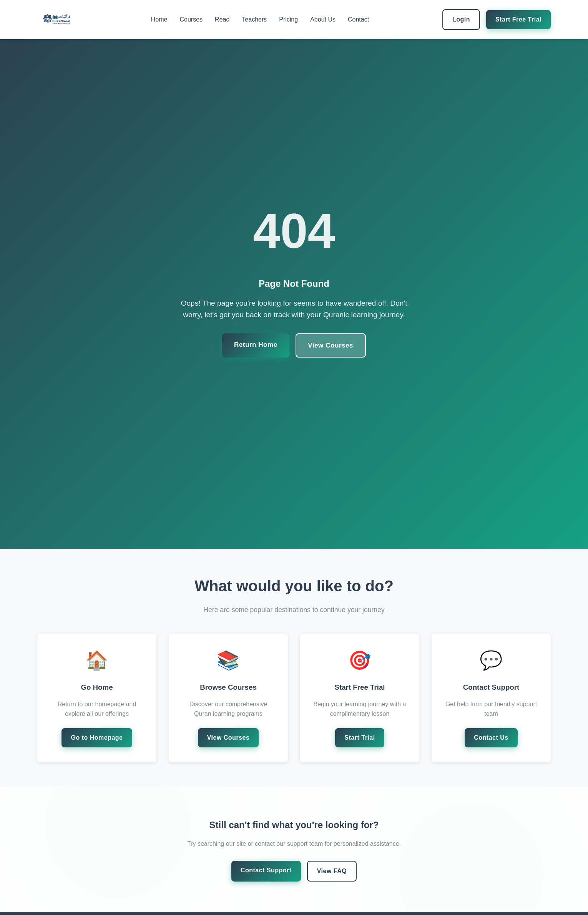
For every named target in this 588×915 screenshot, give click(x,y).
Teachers (254, 19)
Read (222, 19)
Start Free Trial (518, 19)
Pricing (288, 19)
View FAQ (332, 871)
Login (461, 19)
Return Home (254, 344)
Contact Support (266, 870)
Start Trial (360, 738)
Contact (358, 19)
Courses (191, 19)
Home (159, 19)
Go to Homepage (97, 738)
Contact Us (491, 738)
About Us (323, 19)
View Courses (331, 345)
